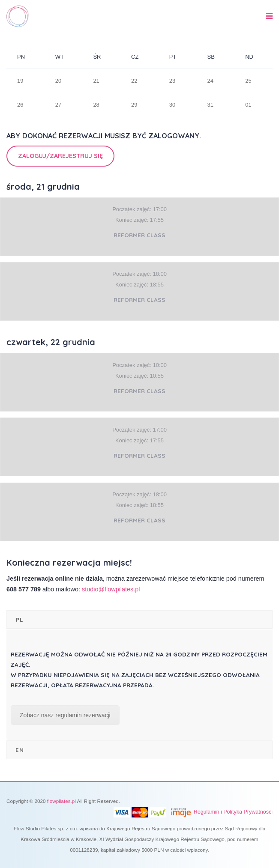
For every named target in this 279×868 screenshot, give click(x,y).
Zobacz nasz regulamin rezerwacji (65, 715)
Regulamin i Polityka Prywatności (233, 812)
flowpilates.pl (61, 801)
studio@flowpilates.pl (111, 589)
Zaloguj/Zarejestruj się (60, 156)
